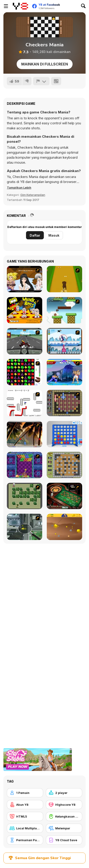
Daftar (35, 235)
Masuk (54, 235)
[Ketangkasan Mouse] (64, 816)
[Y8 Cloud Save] (64, 840)
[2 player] (64, 793)
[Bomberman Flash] (25, 496)
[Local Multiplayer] (25, 828)
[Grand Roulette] (64, 496)
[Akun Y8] (25, 805)
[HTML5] (25, 816)
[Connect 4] (64, 434)
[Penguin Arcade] (64, 341)
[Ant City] (25, 527)
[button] (19, 188)
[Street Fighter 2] (64, 372)
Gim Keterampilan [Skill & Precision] (33, 195)
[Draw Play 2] (25, 403)
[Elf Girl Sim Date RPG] (25, 279)
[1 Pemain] (25, 793)
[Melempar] (64, 828)
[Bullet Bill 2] (64, 310)
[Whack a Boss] (25, 310)
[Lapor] (41, 81)
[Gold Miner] (64, 527)
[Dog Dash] (64, 279)
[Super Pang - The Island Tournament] (25, 434)
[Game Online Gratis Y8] (20, 6)
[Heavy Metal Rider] (25, 341)
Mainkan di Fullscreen (45, 64)
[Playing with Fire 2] (64, 403)
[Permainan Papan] (25, 840)
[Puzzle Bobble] (25, 465)
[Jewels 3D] (25, 372)
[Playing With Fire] (64, 465)
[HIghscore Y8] (64, 805)
